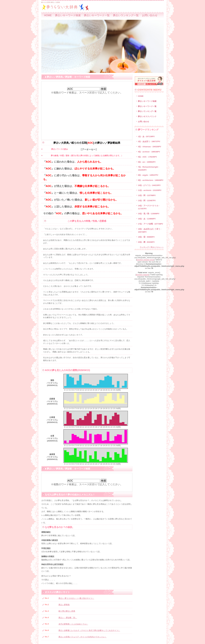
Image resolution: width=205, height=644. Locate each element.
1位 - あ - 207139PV (146, 136)
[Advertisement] (87, 114)
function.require (143, 275)
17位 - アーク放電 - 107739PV (150, 224)
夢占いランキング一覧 (126, 15)
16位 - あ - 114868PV (147, 219)
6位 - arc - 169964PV (147, 162)
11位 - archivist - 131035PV (150, 190)
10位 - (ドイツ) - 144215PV (149, 185)
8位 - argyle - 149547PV (148, 175)
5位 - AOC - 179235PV (147, 157)
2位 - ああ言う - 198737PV (149, 141)
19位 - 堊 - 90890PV (146, 237)
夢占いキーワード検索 (68, 15)
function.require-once (145, 260)
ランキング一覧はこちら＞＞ (152, 247)
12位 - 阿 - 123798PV (147, 195)
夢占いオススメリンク (147, 116)
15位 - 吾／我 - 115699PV (149, 214)
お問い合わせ (150, 15)
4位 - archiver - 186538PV (149, 152)
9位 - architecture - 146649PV (151, 180)
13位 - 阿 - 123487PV (147, 201)
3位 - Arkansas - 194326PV (150, 147)
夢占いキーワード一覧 (97, 15)
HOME (48, 15)
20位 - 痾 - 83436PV (146, 242)
